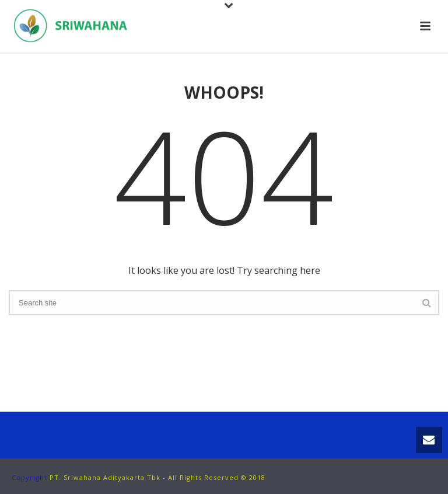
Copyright (29, 477)
